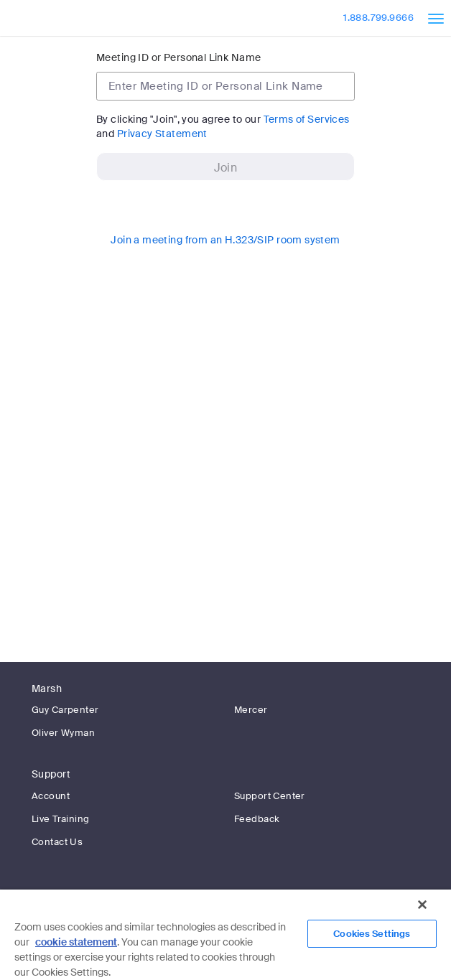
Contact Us (57, 842)
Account (51, 796)
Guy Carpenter (65, 710)
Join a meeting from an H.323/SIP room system (225, 240)
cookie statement (76, 942)
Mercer (251, 710)
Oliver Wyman (63, 733)
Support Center (270, 796)
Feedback (257, 819)
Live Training (60, 819)
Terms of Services (307, 119)
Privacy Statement (162, 134)
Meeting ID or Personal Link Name (178, 57)
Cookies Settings (372, 934)
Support (51, 774)
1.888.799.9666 (378, 18)
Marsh (47, 689)
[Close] (422, 905)
